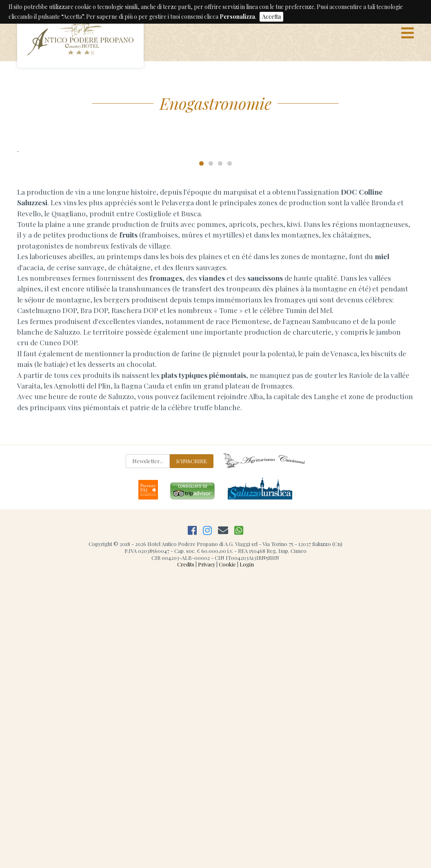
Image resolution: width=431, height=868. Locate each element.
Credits (186, 852)
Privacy (207, 852)
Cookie (227, 852)
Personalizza (237, 17)
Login (247, 852)
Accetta (271, 17)
